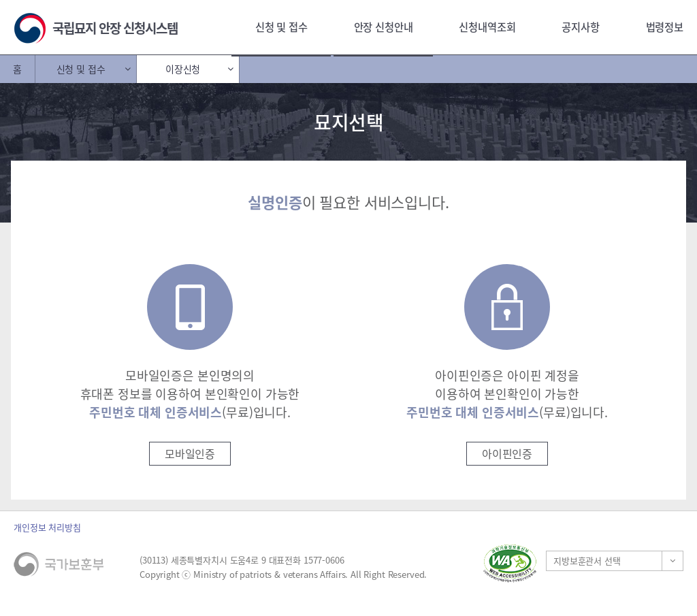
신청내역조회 (487, 27)
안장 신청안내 (384, 27)
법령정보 (665, 27)
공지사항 (580, 27)
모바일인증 (190, 453)
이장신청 (183, 69)
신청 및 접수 (281, 27)
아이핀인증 (507, 453)
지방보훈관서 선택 (587, 561)
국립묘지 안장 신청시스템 (115, 28)
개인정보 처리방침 (47, 527)
